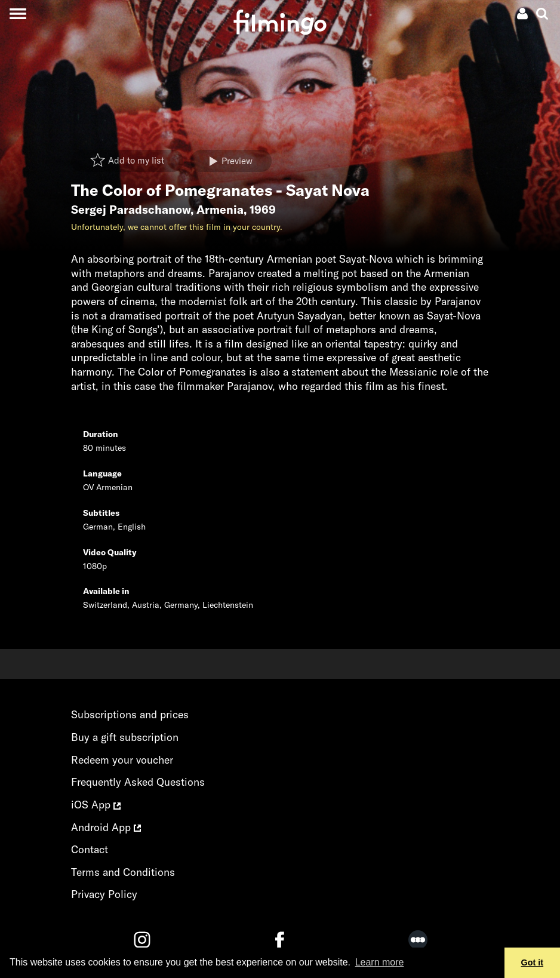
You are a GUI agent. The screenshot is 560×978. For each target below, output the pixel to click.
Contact (90, 849)
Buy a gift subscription (125, 737)
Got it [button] (533, 962)
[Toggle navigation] (18, 13)
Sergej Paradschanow (131, 210)
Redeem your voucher (122, 760)
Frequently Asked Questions (138, 782)
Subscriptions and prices (130, 714)
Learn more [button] (380, 962)
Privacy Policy (104, 894)
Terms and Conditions (123, 872)
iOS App (96, 805)
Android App (106, 827)
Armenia (220, 210)
